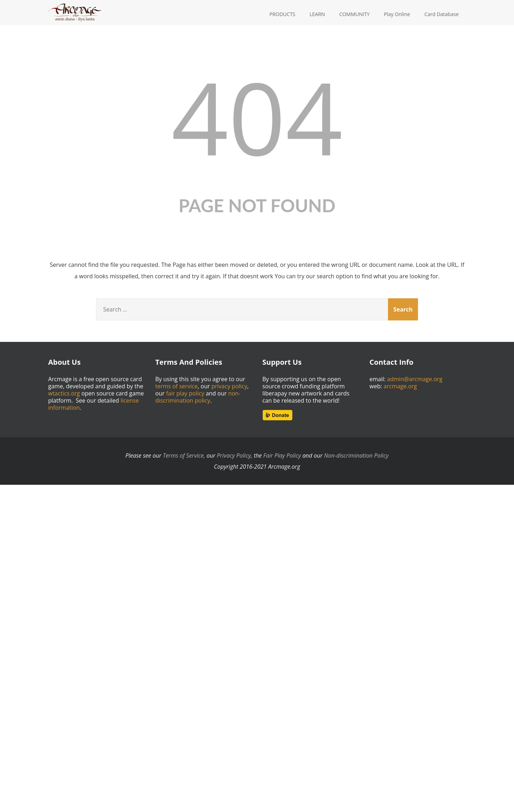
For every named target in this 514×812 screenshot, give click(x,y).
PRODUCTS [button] (283, 14)
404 (257, 117)
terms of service (177, 386)
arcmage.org (400, 386)
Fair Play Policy (282, 455)
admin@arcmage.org (415, 379)
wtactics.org (64, 393)
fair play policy (185, 393)
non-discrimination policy (198, 397)
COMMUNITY (354, 14)
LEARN (317, 14)
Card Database (442, 14)
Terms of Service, (184, 455)
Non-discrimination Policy (356, 455)
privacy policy (229, 386)
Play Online (397, 14)
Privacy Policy (234, 455)
